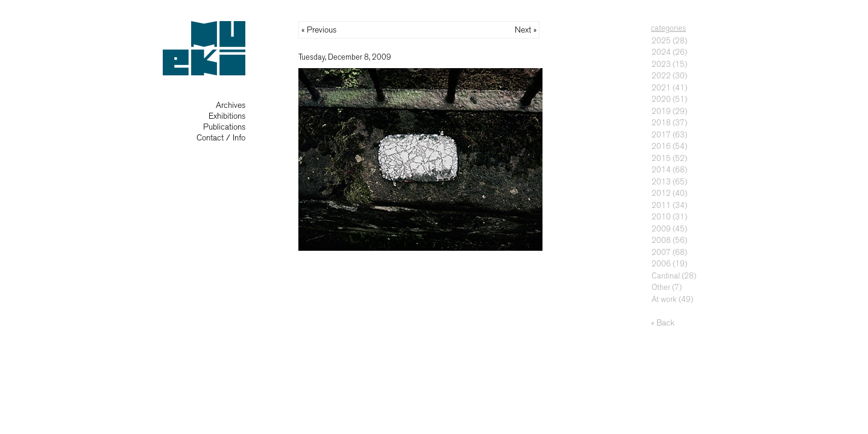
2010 (661, 217)
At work (664, 299)
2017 (661, 135)
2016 (661, 146)
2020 (661, 99)
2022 (661, 76)
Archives (231, 105)
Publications (224, 127)
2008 (661, 240)
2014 (661, 170)
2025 (661, 41)
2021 (661, 88)
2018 (661, 123)
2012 (661, 193)
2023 (661, 64)
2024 (661, 52)
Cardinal (666, 276)
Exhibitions (227, 116)
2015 (661, 158)
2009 (661, 229)
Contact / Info (221, 138)
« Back (663, 323)
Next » (526, 30)
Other (661, 287)
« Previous (319, 30)
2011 (661, 205)
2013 (661, 182)
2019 (661, 111)
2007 (661, 252)
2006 (661, 264)
